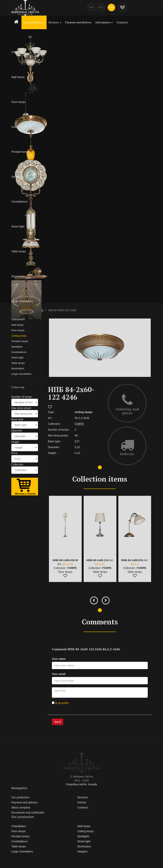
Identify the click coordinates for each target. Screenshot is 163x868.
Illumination (18, 369)
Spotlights (17, 347)
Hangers (82, 852)
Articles (82, 803)
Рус (101, 8)
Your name (59, 659)
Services (55, 22)
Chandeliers (18, 320)
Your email (59, 674)
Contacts (122, 22)
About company (21, 808)
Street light (17, 358)
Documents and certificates (28, 813)
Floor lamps (18, 331)
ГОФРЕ (79, 424)
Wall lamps (17, 325)
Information (104, 22)
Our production (34, 22)
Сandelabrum (19, 352)
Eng (111, 8)
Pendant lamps (20, 342)
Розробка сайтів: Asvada (82, 785)
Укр (90, 8)
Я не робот (60, 703)
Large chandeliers (21, 374)
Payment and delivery (78, 22)
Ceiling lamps (19, 336)
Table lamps (18, 363)
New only (18, 388)
